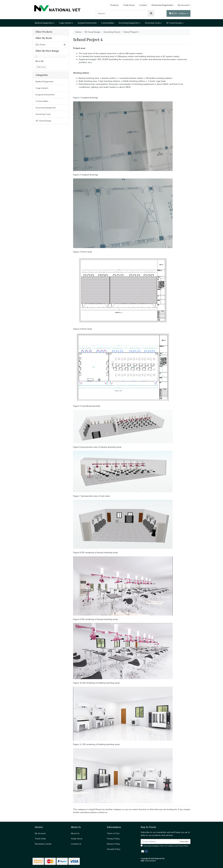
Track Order (40, 839)
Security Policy (114, 849)
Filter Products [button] (44, 32)
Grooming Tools (152, 23)
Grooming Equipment (129, 23)
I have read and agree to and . (165, 846)
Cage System (65, 23)
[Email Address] (159, 842)
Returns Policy (113, 844)
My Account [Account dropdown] (183, 5)
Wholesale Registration (162, 5)
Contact (143, 5)
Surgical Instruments (87, 23)
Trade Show (129, 5)
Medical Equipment (44, 23)
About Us (75, 833)
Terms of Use (113, 833)
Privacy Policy (113, 839)
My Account (40, 833)
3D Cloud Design (174, 23)
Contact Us (76, 844)
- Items (178, 13)
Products (114, 5)
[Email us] (143, 851)
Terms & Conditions (167, 846)
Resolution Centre (43, 844)
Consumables (108, 23)
